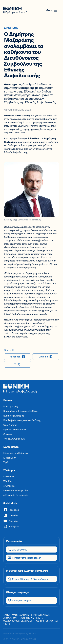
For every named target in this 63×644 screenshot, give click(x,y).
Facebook (17, 357)
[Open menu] (51, 10)
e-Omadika (9, 486)
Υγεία (6, 462)
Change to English (20, 600)
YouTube (10, 521)
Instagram (11, 526)
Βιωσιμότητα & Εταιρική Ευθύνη (20, 411)
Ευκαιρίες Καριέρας (14, 416)
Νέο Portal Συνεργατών (15, 490)
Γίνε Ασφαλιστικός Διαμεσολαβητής (22, 420)
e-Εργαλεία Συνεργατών (16, 495)
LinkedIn (46, 357)
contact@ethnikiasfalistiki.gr (24, 558)
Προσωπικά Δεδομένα (15, 429)
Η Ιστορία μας (11, 406)
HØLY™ (32, 633)
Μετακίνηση (10, 458)
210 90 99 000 (17, 550)
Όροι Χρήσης (10, 425)
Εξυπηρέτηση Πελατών (16, 453)
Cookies (8, 434)
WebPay (8, 481)
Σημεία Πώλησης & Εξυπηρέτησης (28, 579)
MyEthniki (9, 477)
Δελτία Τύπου (11, 28)
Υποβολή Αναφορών (14, 439)
